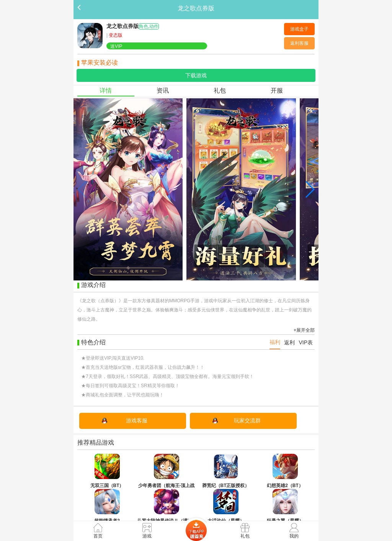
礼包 (220, 90)
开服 (277, 90)
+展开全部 (304, 330)
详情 (106, 90)
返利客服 (299, 43)
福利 (275, 342)
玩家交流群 (247, 420)
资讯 (163, 90)
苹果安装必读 (100, 63)
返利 (289, 342)
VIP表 (306, 342)
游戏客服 (137, 420)
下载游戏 (196, 75)
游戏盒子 (299, 29)
